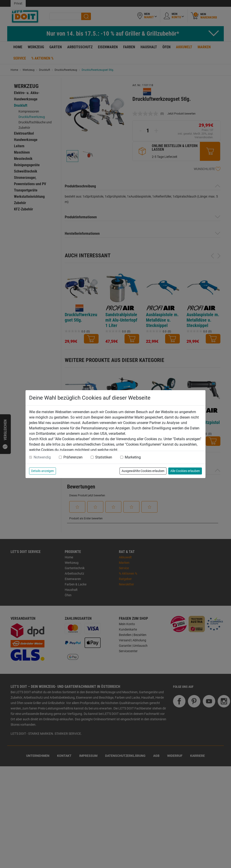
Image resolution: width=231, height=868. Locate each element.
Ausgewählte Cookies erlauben (143, 471)
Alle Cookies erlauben (185, 471)
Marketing (133, 457)
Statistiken (104, 457)
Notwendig (42, 457)
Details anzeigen (43, 471)
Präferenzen (73, 457)
